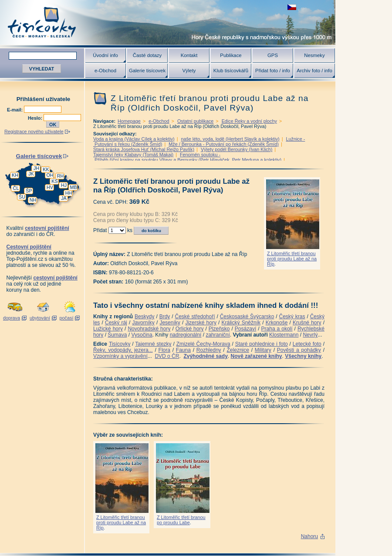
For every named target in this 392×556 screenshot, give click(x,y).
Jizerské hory (201, 323)
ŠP (29, 191)
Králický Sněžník (241, 323)
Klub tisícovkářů (231, 71)
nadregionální (186, 335)
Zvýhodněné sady (205, 356)
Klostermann (284, 335)
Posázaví (245, 329)
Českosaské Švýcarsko (247, 317)
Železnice (238, 350)
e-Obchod (105, 71)
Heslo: (36, 118)
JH (36, 168)
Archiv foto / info (314, 71)
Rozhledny (209, 350)
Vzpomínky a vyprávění (120, 356)
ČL (16, 188)
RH (61, 176)
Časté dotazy (147, 55)
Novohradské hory (149, 329)
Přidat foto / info (273, 71)
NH (33, 200)
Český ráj (116, 323)
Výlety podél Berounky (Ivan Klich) (237, 149)
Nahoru (309, 536)
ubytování (40, 318)
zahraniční (218, 335)
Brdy (165, 317)
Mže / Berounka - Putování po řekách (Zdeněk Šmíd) (224, 144)
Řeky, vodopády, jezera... (123, 350)
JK (31, 174)
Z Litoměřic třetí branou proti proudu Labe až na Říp (292, 259)
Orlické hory (190, 329)
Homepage (129, 121)
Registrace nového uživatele (34, 131)
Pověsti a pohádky (299, 350)
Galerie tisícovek (147, 71)
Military (263, 350)
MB (73, 187)
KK (46, 169)
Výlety (189, 71)
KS (54, 181)
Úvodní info (105, 55)
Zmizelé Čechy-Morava (203, 344)
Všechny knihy (303, 356)
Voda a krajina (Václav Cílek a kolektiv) (134, 139)
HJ (64, 185)
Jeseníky (170, 323)
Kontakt (189, 55)
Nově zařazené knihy (256, 356)
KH (15, 175)
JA (64, 198)
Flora (164, 350)
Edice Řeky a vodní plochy (249, 121)
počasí (67, 318)
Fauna (183, 350)
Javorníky (143, 323)
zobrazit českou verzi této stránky (292, 7)
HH (69, 193)
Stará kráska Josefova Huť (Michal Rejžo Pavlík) (144, 149)
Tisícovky (120, 344)
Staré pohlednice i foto (262, 344)
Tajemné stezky (153, 344)
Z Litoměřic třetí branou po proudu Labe (181, 520)
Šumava (117, 335)
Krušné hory (307, 323)
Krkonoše (277, 323)
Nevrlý (310, 335)
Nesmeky (314, 55)
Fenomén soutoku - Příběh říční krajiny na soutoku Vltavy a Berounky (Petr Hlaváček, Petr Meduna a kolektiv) (187, 157)
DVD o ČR (167, 356)
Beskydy (144, 317)
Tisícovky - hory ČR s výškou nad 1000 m (168, 22)
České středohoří (195, 317)
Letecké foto (307, 344)
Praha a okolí (277, 329)
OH (50, 175)
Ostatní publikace (195, 121)
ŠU (22, 197)
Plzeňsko (219, 329)
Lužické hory (108, 329)
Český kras (292, 317)
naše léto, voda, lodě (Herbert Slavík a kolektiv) (230, 139)
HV (50, 187)
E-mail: (15, 110)
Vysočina (142, 335)
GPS (273, 55)
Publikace (231, 55)
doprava (12, 318)
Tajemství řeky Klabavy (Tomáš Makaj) (133, 155)
